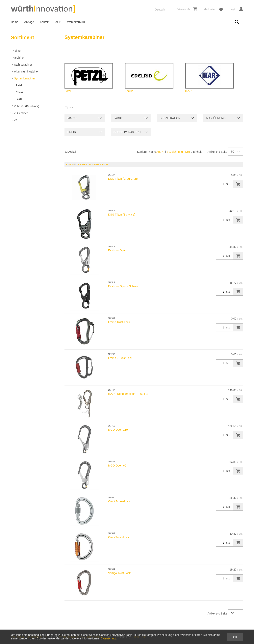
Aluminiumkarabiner (26, 72)
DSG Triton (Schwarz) (122, 215)
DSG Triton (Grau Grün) (123, 179)
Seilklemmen (20, 113)
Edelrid (20, 92)
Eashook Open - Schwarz (124, 286)
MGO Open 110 (118, 430)
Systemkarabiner (25, 78)
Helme (16, 51)
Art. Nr (160, 152)
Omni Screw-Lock (119, 501)
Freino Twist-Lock (119, 322)
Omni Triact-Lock (119, 537)
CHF (188, 152)
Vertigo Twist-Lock (119, 573)
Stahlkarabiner (23, 65)
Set (15, 120)
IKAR (19, 99)
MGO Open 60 (117, 466)
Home (15, 22)
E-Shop (70, 165)
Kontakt (45, 22)
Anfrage (29, 22)
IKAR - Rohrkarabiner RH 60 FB (128, 394)
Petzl (19, 85)
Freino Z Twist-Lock (120, 358)
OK (235, 637)
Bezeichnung (175, 152)
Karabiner (19, 58)
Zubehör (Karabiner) (27, 106)
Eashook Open (117, 250)
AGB (58, 22)
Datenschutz (108, 638)
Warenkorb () (76, 22)
